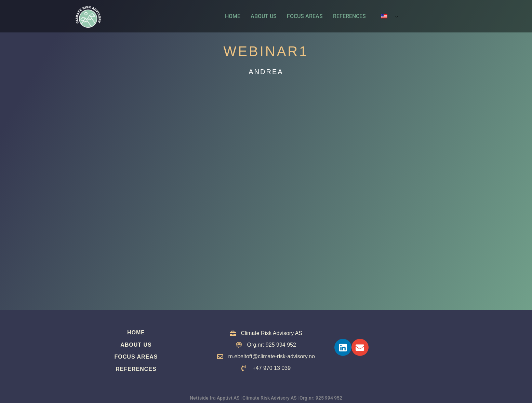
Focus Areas (305, 16)
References (349, 16)
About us (264, 16)
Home (233, 16)
